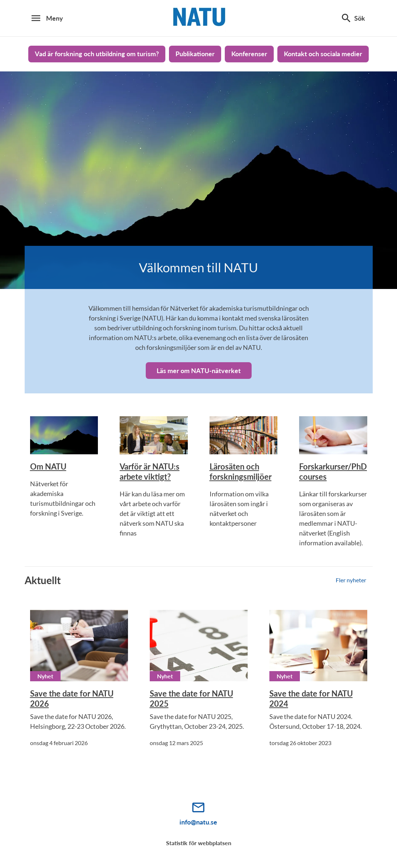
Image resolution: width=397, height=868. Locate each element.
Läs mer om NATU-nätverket (199, 371)
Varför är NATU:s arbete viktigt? (150, 472)
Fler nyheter (351, 580)
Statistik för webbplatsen (199, 843)
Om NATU (48, 466)
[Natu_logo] (199, 18)
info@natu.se (198, 822)
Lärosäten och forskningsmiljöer (241, 472)
